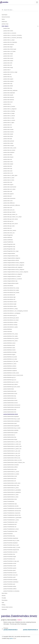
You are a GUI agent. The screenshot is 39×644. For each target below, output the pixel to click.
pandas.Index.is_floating (9, 111)
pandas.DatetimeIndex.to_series (11, 495)
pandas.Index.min (8, 125)
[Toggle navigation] (37, 2)
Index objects (5, 26)
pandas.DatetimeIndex (9, 389)
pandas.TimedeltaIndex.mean (10, 531)
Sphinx (11, 638)
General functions (6, 17)
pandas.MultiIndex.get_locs (10, 380)
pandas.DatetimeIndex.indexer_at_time (13, 460)
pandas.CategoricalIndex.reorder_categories (14, 265)
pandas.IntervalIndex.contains (10, 322)
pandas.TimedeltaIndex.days (10, 504)
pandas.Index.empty (8, 67)
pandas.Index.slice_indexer (10, 230)
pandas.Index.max (8, 127)
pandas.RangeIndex (8, 235)
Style (3, 603)
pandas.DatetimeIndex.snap (10, 469)
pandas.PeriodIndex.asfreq (10, 586)
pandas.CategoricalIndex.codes (11, 256)
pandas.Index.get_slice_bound (11, 224)
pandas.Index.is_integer (9, 113)
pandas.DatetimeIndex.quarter (11, 433)
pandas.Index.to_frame (9, 180)
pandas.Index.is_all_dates (9, 51)
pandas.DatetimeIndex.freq (10, 437)
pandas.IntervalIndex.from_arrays (11, 288)
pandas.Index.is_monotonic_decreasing (13, 38)
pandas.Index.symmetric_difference (12, 205)
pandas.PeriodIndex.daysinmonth (11, 550)
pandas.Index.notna (8, 162)
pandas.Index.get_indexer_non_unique (12, 217)
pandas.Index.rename (9, 132)
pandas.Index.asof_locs (9, 210)
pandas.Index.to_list (8, 173)
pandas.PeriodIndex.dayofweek (11, 538)
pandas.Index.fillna (8, 155)
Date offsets (5, 593)
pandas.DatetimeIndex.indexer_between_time (14, 462)
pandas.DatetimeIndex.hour (10, 398)
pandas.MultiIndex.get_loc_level (11, 382)
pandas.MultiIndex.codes (9, 348)
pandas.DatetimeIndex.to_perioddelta (12, 490)
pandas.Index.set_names (9, 150)
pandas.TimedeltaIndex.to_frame (11, 529)
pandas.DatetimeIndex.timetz (11, 414)
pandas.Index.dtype (8, 47)
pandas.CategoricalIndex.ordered (11, 260)
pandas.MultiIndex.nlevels (9, 350)
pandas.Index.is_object (9, 123)
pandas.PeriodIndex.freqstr (10, 557)
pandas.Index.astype (8, 164)
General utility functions (7, 607)
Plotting (4, 605)
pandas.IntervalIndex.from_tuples (11, 290)
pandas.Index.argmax (8, 81)
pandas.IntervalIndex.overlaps (10, 325)
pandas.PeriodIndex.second (10, 573)
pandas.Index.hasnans (9, 44)
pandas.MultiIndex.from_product (11, 338)
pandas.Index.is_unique (9, 40)
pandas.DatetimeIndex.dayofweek (11, 426)
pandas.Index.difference (9, 203)
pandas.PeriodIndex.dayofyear (11, 543)
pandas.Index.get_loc (8, 221)
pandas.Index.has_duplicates (10, 42)
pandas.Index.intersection (9, 198)
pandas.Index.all (7, 74)
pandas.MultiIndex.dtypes (9, 355)
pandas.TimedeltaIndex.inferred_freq (12, 515)
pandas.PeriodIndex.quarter (10, 568)
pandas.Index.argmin (8, 79)
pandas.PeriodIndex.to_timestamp (11, 591)
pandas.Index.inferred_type (10, 49)
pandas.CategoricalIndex (9, 253)
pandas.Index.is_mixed (9, 118)
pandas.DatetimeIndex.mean (10, 499)
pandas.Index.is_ (7, 104)
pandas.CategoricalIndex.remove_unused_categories (16, 272)
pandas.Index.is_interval (9, 116)
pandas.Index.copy (8, 84)
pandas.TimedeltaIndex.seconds (11, 506)
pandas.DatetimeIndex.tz (9, 435)
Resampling (5, 600)
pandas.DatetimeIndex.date (10, 410)
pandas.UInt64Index (8, 240)
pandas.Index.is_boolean (9, 106)
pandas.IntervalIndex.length (10, 304)
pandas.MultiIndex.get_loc (10, 377)
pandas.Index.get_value (9, 226)
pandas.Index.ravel (8, 171)
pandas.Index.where (8, 136)
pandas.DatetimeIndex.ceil (10, 481)
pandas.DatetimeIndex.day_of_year (12, 419)
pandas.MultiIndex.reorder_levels (11, 373)
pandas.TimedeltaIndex (9, 501)
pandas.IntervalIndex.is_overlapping (12, 313)
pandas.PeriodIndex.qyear (10, 570)
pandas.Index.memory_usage (10, 72)
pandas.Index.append (8, 194)
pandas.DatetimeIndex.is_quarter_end (12, 449)
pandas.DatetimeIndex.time (10, 412)
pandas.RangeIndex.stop (9, 247)
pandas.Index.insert (8, 102)
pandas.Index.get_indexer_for (10, 214)
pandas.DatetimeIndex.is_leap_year (12, 456)
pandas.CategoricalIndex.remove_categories (14, 270)
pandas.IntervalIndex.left (9, 295)
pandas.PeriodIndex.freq (9, 554)
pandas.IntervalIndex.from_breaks (11, 292)
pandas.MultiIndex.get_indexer (11, 384)
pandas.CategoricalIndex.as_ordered (12, 276)
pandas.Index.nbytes (8, 61)
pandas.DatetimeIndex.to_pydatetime (12, 492)
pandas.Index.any (8, 77)
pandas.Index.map (8, 169)
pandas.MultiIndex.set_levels (10, 357)
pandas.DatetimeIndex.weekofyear (12, 421)
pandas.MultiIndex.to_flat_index (11, 361)
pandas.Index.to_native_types (10, 175)
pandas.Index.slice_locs (9, 233)
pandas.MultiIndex (8, 329)
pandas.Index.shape (8, 54)
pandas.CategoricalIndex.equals (11, 283)
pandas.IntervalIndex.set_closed (11, 320)
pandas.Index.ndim (8, 63)
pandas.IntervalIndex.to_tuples (11, 327)
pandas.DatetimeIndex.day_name (11, 485)
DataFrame (4, 22)
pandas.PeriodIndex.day (9, 536)
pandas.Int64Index (8, 237)
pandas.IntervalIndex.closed (10, 302)
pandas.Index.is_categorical (10, 109)
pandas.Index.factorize (9, 97)
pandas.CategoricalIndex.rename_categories (14, 263)
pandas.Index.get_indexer (9, 212)
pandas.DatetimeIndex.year (10, 391)
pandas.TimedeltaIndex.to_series (11, 520)
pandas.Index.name (8, 56)
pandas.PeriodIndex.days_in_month (12, 547)
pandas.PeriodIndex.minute (10, 563)
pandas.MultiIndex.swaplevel (10, 371)
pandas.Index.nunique (9, 146)
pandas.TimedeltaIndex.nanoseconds (12, 511)
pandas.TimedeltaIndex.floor (10, 524)
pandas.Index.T (7, 70)
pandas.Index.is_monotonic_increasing (12, 35)
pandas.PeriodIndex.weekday (10, 580)
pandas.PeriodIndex (8, 534)
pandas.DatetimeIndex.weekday (11, 430)
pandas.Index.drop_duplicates (10, 90)
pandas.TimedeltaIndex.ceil (10, 527)
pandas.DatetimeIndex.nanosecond (12, 407)
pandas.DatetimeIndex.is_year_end (12, 453)
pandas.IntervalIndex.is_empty (11, 309)
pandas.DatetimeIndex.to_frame (11, 497)
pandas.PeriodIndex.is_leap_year (11, 561)
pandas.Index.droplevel (9, 152)
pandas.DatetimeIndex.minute (10, 400)
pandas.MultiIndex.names (9, 343)
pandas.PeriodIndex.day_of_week (11, 541)
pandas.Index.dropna (8, 157)
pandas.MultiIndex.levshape (10, 352)
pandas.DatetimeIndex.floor (10, 478)
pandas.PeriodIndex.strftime (10, 589)
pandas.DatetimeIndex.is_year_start (12, 451)
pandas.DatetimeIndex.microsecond (12, 405)
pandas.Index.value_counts (10, 148)
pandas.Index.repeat (8, 134)
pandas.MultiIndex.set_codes (10, 359)
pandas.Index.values (8, 31)
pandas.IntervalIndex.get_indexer (11, 318)
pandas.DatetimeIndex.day (10, 396)
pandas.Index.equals (8, 95)
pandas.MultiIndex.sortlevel (10, 366)
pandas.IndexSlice (8, 332)
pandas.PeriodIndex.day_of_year (11, 545)
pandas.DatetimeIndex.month (10, 394)
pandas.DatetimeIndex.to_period (11, 488)
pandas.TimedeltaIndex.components (12, 513)
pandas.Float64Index (8, 242)
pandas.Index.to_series (9, 178)
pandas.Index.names (8, 58)
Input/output (5, 15)
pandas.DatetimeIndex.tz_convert (11, 472)
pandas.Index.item (8, 166)
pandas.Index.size (8, 65)
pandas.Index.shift (8, 191)
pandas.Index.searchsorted (10, 187)
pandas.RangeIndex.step (9, 249)
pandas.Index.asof (8, 208)
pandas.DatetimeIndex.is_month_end (12, 444)
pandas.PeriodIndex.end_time (10, 552)
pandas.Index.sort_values (9, 189)
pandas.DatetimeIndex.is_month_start (12, 442)
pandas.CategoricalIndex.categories (12, 258)
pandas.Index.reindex (8, 129)
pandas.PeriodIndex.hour (9, 559)
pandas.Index (7, 28)
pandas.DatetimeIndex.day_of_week (12, 428)
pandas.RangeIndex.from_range (11, 251)
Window (4, 596)
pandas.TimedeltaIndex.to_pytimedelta (12, 518)
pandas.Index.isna (8, 159)
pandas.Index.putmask (9, 141)
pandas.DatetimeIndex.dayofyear (11, 416)
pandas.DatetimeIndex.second (11, 403)
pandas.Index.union (8, 201)
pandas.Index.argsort (8, 185)
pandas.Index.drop (8, 88)
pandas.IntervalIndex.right (9, 297)
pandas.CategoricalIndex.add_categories (13, 267)
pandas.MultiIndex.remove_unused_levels (13, 375)
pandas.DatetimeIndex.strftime (11, 467)
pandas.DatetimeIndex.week (10, 423)
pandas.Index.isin (8, 228)
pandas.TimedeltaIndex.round (10, 522)
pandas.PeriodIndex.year (9, 584)
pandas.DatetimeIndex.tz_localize (11, 474)
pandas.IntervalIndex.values (10, 306)
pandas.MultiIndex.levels (9, 345)
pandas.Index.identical (9, 100)
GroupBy (4, 598)
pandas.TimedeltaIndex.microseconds (12, 508)
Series (3, 19)
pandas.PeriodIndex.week (9, 577)
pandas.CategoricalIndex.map (10, 281)
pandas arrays (5, 24)
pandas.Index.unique (8, 143)
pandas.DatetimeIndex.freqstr (10, 439)
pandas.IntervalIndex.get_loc (10, 315)
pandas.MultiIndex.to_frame (10, 364)
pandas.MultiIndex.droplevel (10, 368)
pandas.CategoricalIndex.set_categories (13, 274)
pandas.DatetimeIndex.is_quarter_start (12, 446)
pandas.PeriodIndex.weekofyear (11, 582)
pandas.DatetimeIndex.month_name (12, 483)
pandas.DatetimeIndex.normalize (11, 465)
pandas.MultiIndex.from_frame (11, 341)
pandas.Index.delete (8, 86)
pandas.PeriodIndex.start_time (11, 575)
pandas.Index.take (8, 139)
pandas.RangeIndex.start (9, 244)
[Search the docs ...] (19, 10)
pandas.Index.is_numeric (9, 120)
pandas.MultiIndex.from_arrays (11, 334)
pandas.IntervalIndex (8, 286)
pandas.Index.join (8, 196)
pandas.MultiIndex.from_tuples (11, 336)
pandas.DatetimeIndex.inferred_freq (12, 458)
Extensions (4, 609)
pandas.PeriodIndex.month (10, 566)
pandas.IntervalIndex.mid (9, 299)
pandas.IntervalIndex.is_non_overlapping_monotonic (16, 311)
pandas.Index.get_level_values (11, 219)
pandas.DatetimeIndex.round (10, 476)
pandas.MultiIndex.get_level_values (12, 387)
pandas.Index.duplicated (9, 93)
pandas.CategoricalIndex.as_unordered (13, 279)
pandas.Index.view (8, 182)
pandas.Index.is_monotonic (10, 33)
